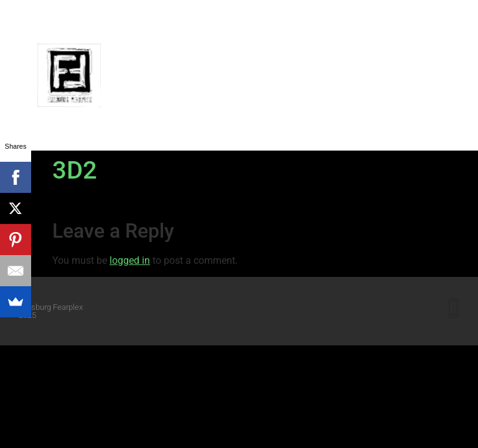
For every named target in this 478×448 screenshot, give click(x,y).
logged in (130, 260)
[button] (459, 75)
